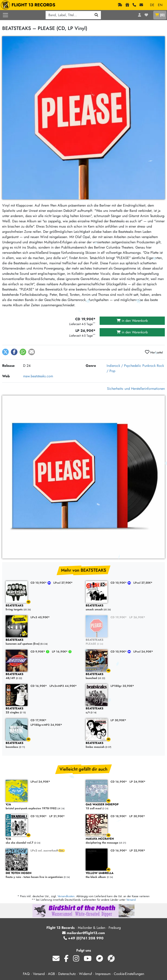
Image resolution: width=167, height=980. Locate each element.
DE (152, 5)
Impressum (103, 974)
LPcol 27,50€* (143, 583)
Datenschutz (67, 974)
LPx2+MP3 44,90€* (63, 686)
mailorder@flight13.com (83, 933)
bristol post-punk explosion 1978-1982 (43, 807)
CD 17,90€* (38, 720)
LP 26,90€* (137, 617)
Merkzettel (154, 352)
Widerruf (85, 974)
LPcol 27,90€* (63, 583)
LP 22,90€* (137, 850)
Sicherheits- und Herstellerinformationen (136, 389)
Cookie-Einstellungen (129, 974)
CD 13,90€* (39, 816)
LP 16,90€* (60, 652)
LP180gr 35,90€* (122, 686)
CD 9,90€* (38, 652)
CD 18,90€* (119, 816)
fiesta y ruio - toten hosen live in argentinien (43, 875)
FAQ (26, 974)
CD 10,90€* (39, 583)
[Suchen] (96, 15)
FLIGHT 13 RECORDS (29, 5)
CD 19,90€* (119, 617)
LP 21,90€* (57, 816)
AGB (51, 974)
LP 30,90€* (118, 720)
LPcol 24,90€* (143, 652)
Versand (131, 900)
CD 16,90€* (39, 686)
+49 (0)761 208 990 (83, 938)
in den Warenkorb (132, 321)
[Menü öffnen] (5, 15)
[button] (5, 352)
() (160, 15)
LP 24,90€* (137, 782)
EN (160, 5)
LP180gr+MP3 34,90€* (46, 725)
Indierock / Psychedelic (124, 366)
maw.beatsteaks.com (38, 376)
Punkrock (149, 366)
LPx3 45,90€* (40, 617)
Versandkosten (66, 896)
